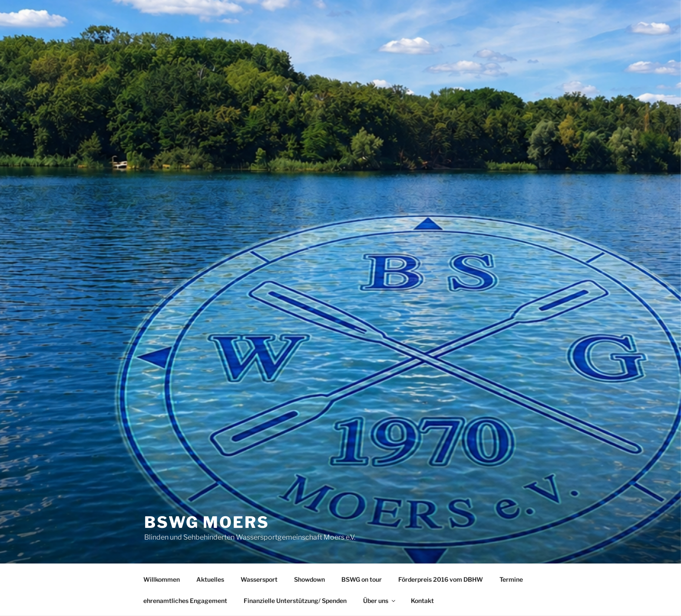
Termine (511, 579)
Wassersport (259, 579)
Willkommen (162, 579)
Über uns (380, 601)
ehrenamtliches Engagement (185, 601)
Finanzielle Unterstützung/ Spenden (295, 601)
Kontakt (422, 601)
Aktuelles (210, 579)
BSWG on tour (362, 579)
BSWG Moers (207, 522)
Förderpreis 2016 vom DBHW (441, 579)
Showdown (309, 579)
